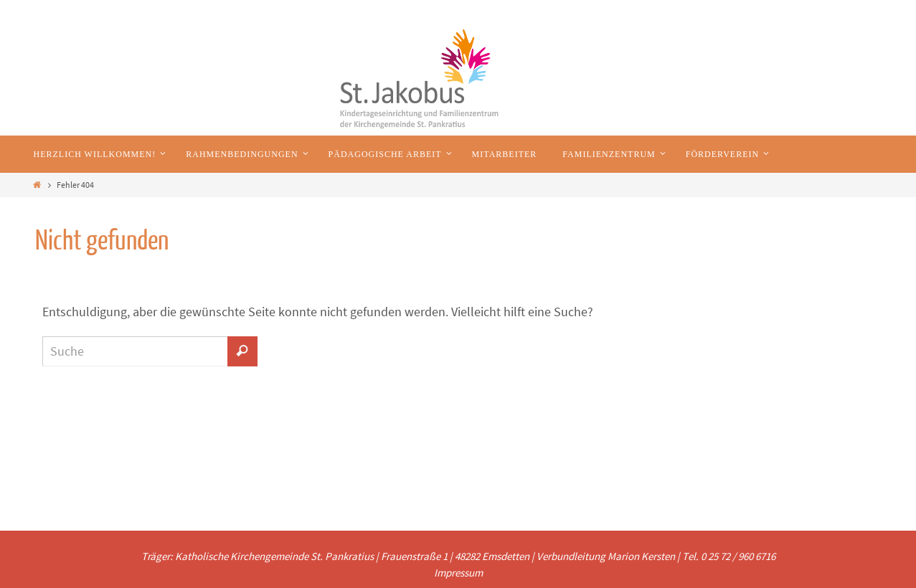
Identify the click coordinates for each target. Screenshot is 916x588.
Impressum (458, 573)
